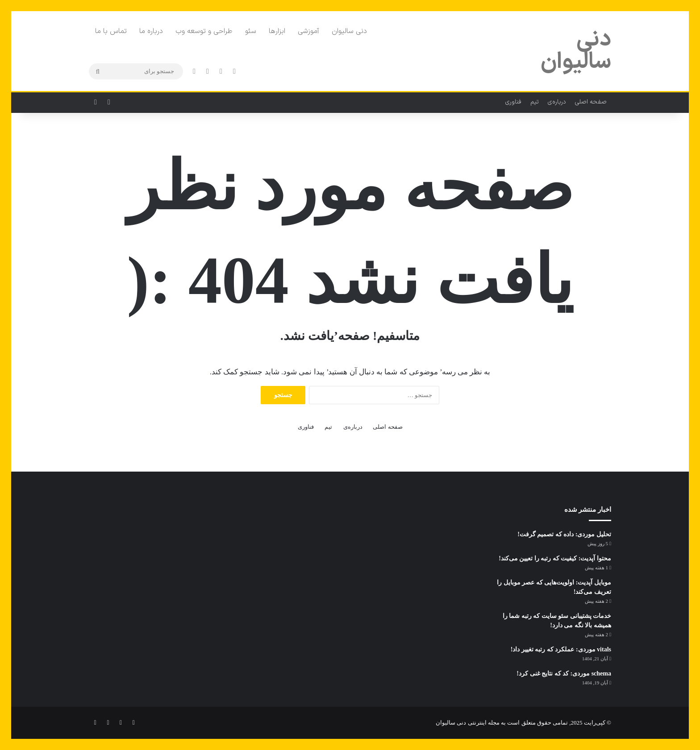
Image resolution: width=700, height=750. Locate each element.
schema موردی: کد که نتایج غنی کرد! (564, 673)
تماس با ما (111, 31)
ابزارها (277, 31)
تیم (535, 102)
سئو (251, 31)
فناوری (513, 102)
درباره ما (151, 31)
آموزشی (308, 31)
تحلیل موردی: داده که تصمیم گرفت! (564, 534)
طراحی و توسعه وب (204, 31)
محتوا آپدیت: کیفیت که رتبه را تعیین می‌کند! (555, 558)
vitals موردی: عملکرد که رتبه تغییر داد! (561, 649)
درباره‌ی (557, 102)
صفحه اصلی (591, 102)
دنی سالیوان (349, 31)
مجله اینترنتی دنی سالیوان (468, 723)
